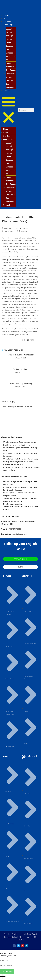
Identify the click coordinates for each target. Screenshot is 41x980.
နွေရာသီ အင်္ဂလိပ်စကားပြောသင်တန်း (10, 34)
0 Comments (22, 231)
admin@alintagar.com (19, 534)
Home (6, 15)
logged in (15, 407)
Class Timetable (10, 65)
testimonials (9, 231)
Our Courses (9, 51)
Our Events (10, 81)
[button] (9, 110)
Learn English (9, 25)
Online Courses (9, 44)
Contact (7, 91)
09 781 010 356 (16, 529)
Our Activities (10, 86)
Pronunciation (11, 58)
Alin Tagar (8, 228)
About (6, 18)
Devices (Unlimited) (8, 956)
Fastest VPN (6, 954)
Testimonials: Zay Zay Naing (20, 384)
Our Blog (7, 22)
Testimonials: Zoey (20, 369)
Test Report (11, 70)
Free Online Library (11, 75)
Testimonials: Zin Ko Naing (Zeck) (21, 355)
